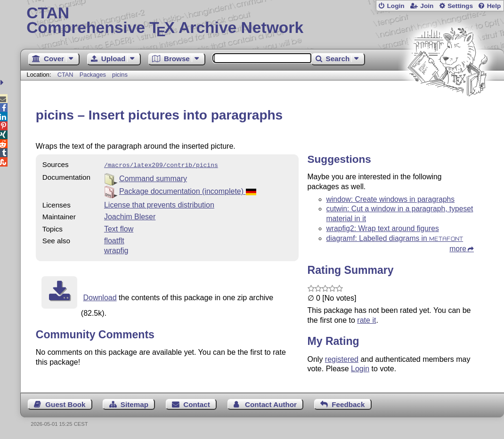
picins (120, 75)
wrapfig (116, 250)
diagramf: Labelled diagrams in (395, 238)
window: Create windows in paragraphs (391, 199)
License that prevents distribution (159, 204)
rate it (366, 320)
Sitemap (134, 404)
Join (427, 6)
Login (395, 6)
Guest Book (65, 404)
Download (100, 297)
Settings (460, 6)
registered (342, 359)
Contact (197, 404)
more (458, 249)
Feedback (348, 404)
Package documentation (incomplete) (188, 190)
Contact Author (271, 404)
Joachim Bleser (130, 216)
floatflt (114, 240)
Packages (94, 75)
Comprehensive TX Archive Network (262, 21)
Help (494, 6)
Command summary (153, 178)
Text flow (119, 228)
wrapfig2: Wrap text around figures (383, 228)
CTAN (65, 75)
